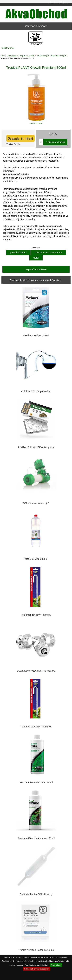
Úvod (52, 2)
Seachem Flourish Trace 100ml (36, 782)
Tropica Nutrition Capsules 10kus (36, 950)
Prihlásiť (63, 2)
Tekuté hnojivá (43, 56)
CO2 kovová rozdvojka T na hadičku (36, 671)
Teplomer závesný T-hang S (36, 615)
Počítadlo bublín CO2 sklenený (36, 894)
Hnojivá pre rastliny (27, 56)
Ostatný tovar (8, 48)
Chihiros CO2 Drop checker (36, 391)
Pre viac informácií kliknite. (36, 965)
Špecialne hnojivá (59, 56)
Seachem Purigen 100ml (36, 335)
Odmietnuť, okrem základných (37, 969)
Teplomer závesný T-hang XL (36, 727)
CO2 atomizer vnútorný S (36, 503)
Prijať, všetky (56, 965)
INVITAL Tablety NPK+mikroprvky (36, 447)
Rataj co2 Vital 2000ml (36, 559)
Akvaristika (12, 56)
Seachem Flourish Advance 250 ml (36, 838)
